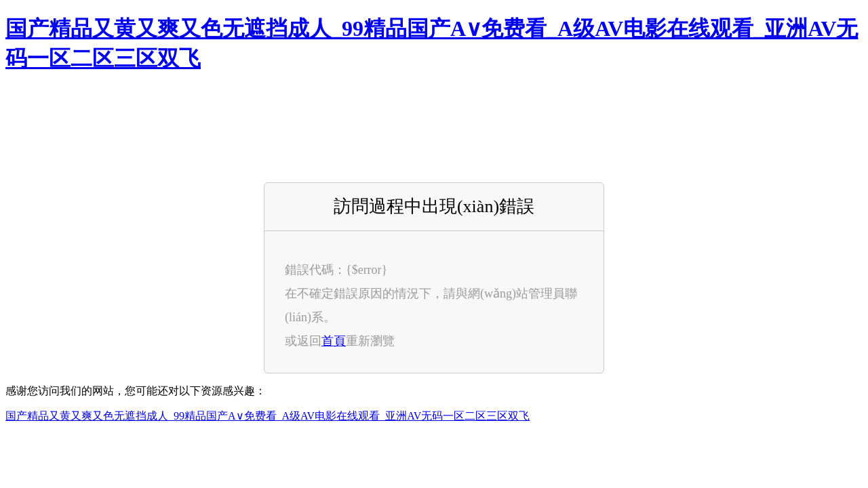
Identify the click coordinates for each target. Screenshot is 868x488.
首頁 (334, 341)
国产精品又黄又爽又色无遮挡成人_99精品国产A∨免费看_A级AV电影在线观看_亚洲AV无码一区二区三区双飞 (268, 416)
